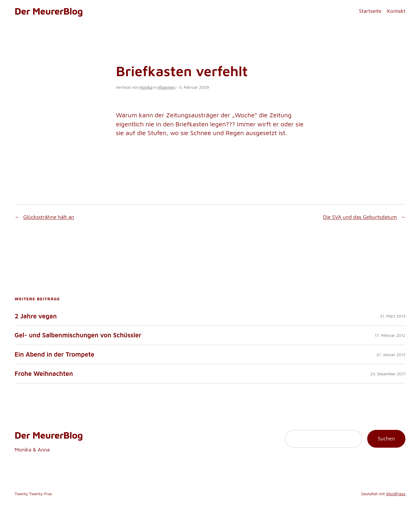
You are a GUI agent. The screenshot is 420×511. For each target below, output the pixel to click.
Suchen (386, 438)
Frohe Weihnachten (44, 374)
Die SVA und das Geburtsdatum (360, 217)
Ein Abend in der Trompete (54, 354)
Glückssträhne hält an (49, 217)
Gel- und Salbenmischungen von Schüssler (78, 335)
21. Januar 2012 (391, 354)
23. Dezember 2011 (388, 374)
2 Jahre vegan (36, 316)
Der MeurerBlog (49, 11)
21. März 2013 (393, 316)
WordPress (396, 494)
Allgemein (167, 87)
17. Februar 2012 (390, 335)
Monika (146, 87)
